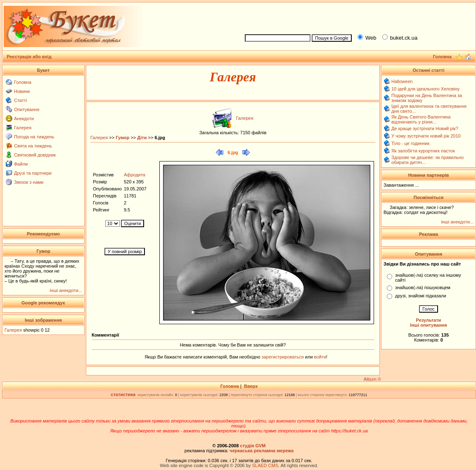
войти (320, 357)
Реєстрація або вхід (29, 57)
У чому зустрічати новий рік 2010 (426, 136)
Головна (23, 82)
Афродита (135, 175)
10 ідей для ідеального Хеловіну (425, 89)
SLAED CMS (265, 465)
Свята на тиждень (33, 146)
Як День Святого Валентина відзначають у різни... (421, 119)
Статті (20, 100)
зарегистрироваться (283, 357)
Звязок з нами (29, 182)
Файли (21, 164)
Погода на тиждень (34, 137)
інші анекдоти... (66, 290)
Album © (372, 379)
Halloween (402, 81)
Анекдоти (24, 119)
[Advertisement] (357, 17)
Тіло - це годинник (410, 143)
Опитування (27, 109)
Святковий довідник (35, 155)
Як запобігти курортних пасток (423, 151)
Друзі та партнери (33, 173)
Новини (22, 91)
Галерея (23, 128)
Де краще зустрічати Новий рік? (425, 128)
